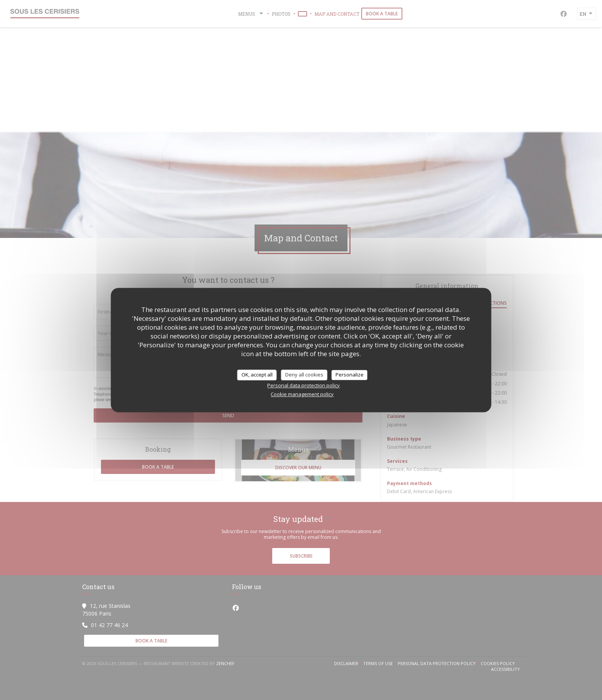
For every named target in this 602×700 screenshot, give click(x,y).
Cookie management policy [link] (302, 394)
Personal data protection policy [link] (303, 385)
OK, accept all (257, 375)
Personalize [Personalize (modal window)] (350, 375)
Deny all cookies (304, 375)
